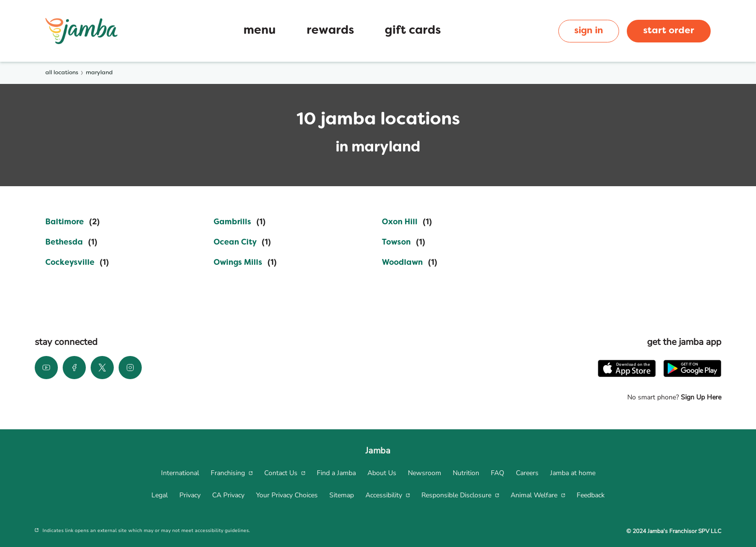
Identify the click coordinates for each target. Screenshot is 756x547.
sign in (589, 31)
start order (669, 31)
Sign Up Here (700, 397)
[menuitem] (180, 473)
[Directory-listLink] (73, 222)
